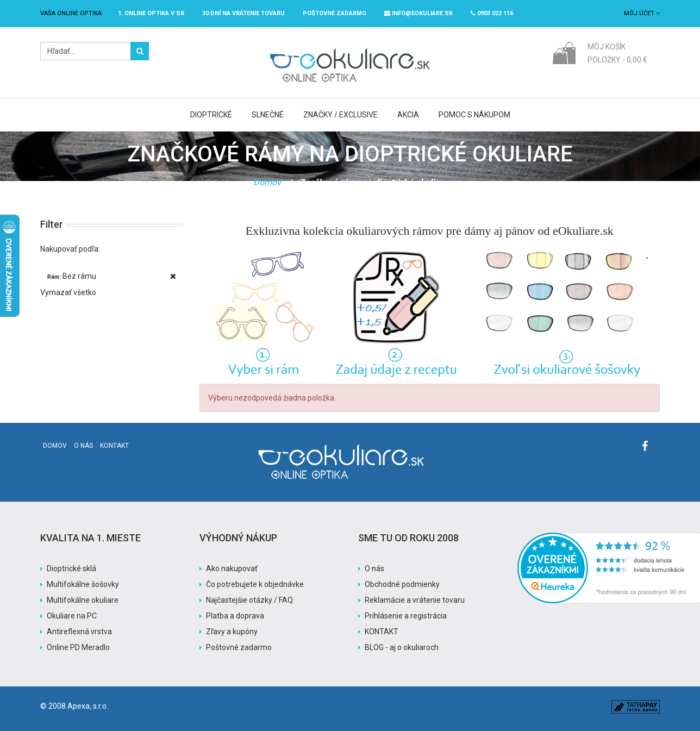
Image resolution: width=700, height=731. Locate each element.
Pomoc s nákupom (474, 115)
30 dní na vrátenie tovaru (243, 13)
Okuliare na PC (72, 616)
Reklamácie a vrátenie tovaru (415, 600)
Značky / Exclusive (340, 115)
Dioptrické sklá (71, 568)
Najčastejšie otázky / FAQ (249, 600)
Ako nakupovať (232, 568)
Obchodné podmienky (402, 584)
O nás (83, 446)
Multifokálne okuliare (83, 600)
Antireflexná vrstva (79, 632)
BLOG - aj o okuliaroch (402, 647)
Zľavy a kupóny (232, 632)
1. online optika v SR (151, 13)
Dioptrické (211, 115)
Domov (267, 182)
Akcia (408, 115)
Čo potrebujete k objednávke (255, 584)
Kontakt (114, 446)
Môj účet (642, 13)
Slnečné (268, 115)
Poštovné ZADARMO (335, 13)
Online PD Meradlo (78, 647)
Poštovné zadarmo (239, 647)
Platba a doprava (235, 616)
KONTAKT (382, 632)
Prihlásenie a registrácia (406, 616)
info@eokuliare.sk (418, 13)
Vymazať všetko (68, 292)
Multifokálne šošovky (83, 584)
